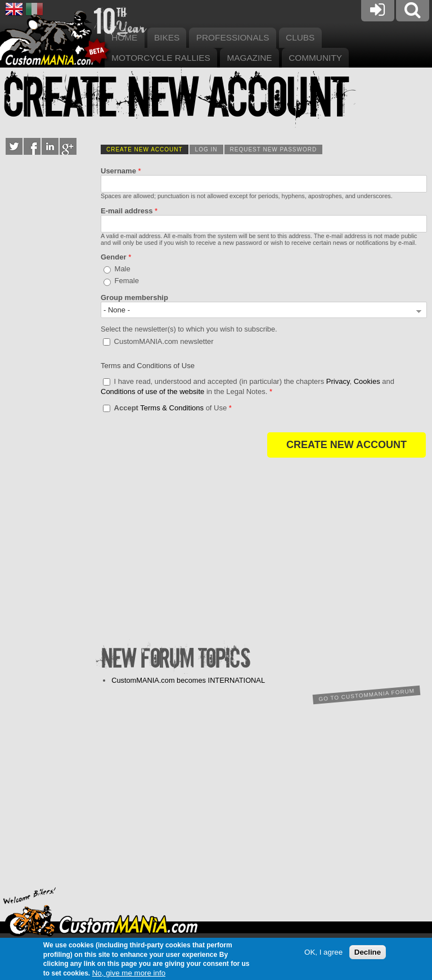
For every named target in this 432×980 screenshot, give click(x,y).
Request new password (274, 149)
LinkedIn (50, 146)
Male (123, 269)
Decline (368, 952)
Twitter (14, 146)
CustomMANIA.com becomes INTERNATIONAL (188, 680)
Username (121, 171)
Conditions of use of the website (152, 391)
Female (127, 281)
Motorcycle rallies (161, 58)
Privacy (338, 381)
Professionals (233, 37)
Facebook (32, 146)
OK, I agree (323, 952)
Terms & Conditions (172, 408)
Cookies (367, 381)
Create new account (147, 149)
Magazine (249, 58)
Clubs (300, 37)
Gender (116, 257)
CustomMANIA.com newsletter (164, 341)
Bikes (167, 37)
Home (124, 37)
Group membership (134, 297)
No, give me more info (129, 973)
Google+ (68, 146)
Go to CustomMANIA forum (366, 695)
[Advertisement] (264, 553)
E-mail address (129, 211)
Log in (206, 149)
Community (315, 58)
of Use (173, 408)
